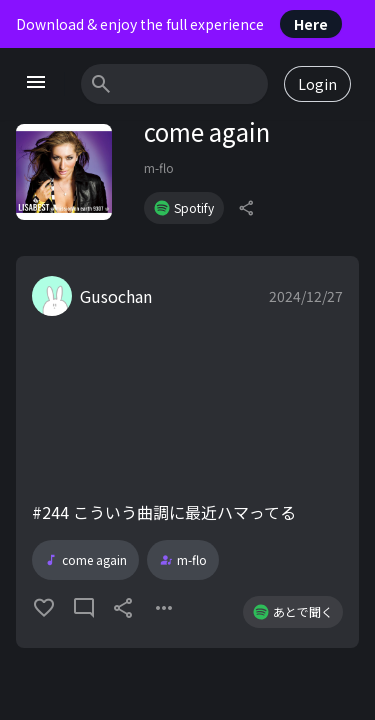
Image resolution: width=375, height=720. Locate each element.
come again (85, 560)
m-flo (159, 167)
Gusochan (116, 296)
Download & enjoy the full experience (179, 24)
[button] (187, 452)
